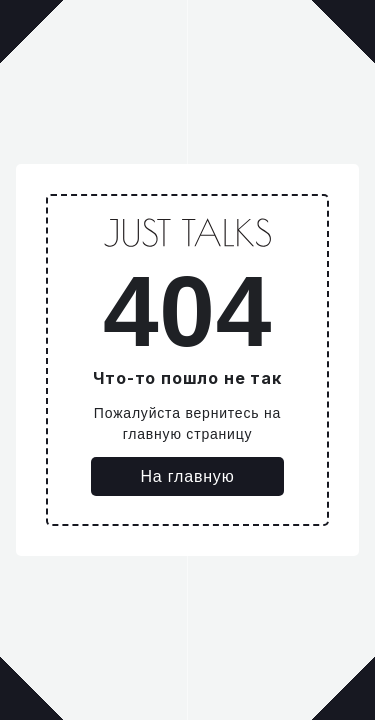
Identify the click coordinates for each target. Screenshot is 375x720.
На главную (188, 476)
